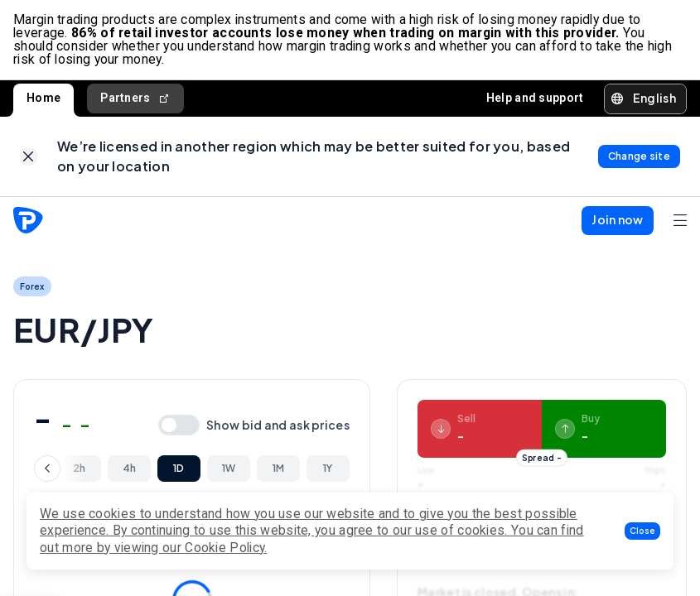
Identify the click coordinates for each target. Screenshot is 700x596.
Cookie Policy (224, 548)
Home (43, 98)
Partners (135, 98)
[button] (642, 531)
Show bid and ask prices (278, 425)
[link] (29, 157)
